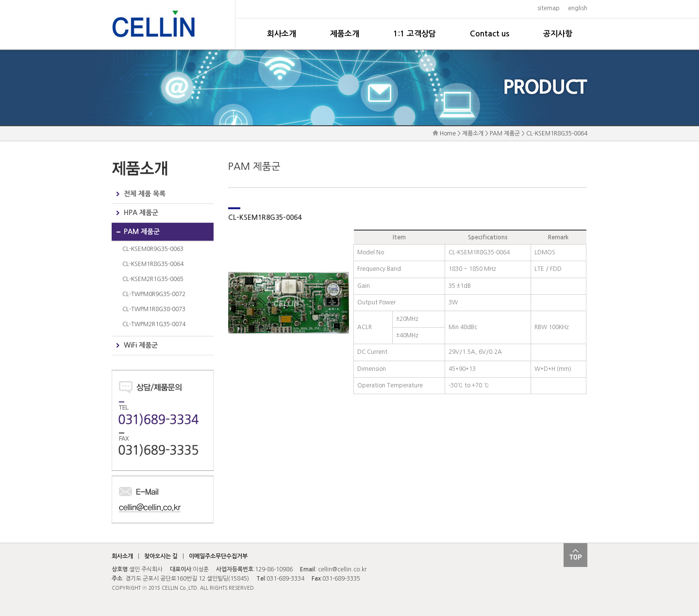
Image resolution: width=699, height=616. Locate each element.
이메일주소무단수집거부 (218, 556)
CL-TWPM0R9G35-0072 (154, 294)
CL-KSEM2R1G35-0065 (153, 279)
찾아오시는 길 (161, 556)
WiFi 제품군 (141, 345)
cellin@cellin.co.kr (342, 569)
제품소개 (345, 34)
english (578, 8)
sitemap (549, 8)
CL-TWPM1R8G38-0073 (154, 309)
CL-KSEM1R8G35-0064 (153, 264)
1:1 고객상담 (415, 34)
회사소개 (282, 34)
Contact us (490, 34)
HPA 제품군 (141, 213)
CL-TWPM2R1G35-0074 (154, 324)
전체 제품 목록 (145, 194)
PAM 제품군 (142, 232)
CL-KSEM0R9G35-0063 (153, 249)
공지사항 (558, 34)
